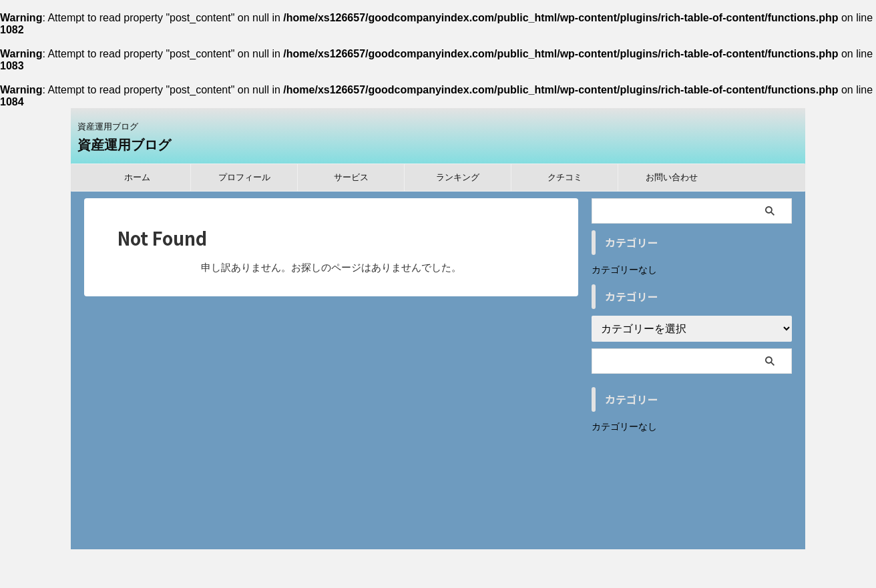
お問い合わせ (672, 177)
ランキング (458, 177)
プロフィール (244, 177)
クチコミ (565, 177)
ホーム (137, 177)
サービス (351, 177)
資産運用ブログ (124, 145)
